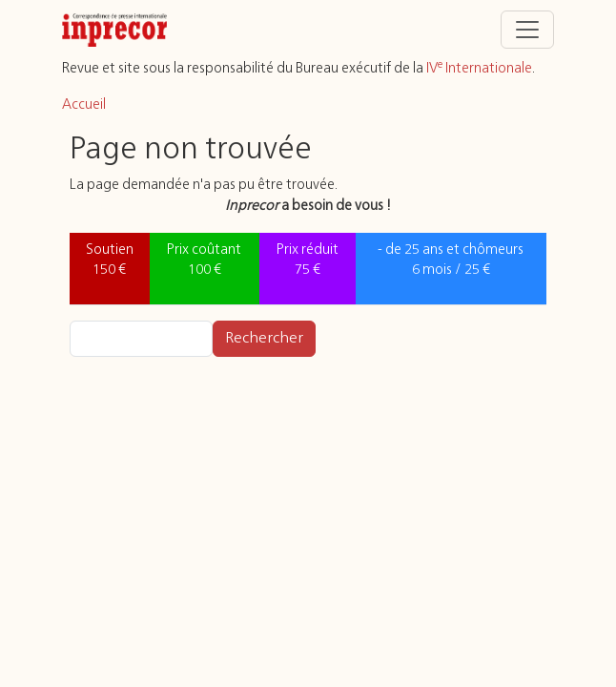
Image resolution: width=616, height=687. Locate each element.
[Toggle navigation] (527, 30)
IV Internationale (479, 69)
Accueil (84, 105)
